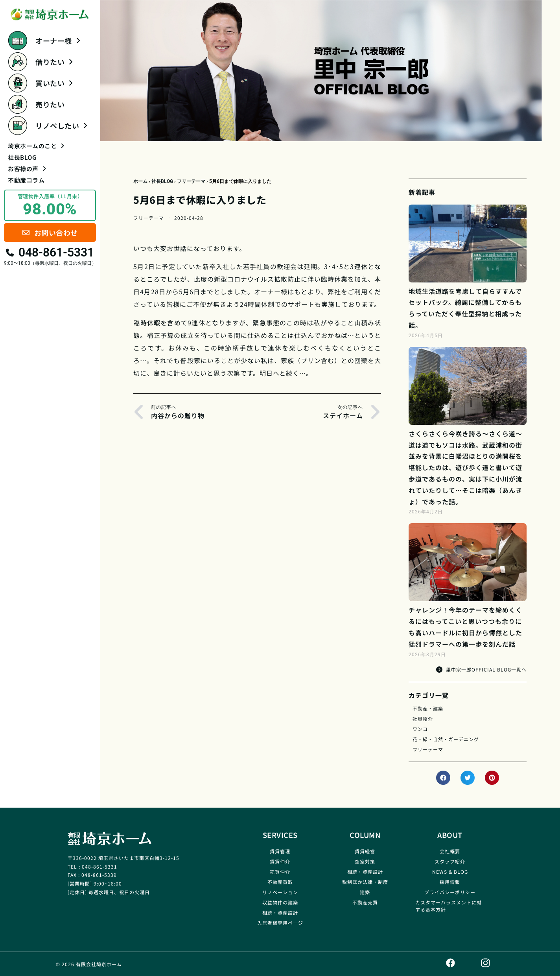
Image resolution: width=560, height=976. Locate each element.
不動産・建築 (428, 708)
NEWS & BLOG (450, 872)
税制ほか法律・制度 (365, 882)
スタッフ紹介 (450, 861)
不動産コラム (26, 180)
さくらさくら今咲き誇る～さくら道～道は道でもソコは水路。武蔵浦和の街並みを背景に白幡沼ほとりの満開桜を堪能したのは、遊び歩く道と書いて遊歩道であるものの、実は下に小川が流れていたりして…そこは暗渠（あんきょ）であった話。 (465, 468)
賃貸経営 (365, 851)
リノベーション (280, 892)
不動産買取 (280, 882)
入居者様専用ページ (280, 923)
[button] (443, 778)
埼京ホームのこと (36, 146)
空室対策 (365, 861)
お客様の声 (27, 169)
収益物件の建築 (280, 902)
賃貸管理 (280, 851)
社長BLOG (22, 157)
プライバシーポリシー (450, 892)
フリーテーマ (191, 181)
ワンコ (420, 729)
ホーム (140, 181)
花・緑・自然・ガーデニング (446, 739)
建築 (365, 892)
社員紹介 (423, 719)
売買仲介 (280, 872)
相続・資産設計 (280, 912)
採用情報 (450, 882)
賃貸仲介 (280, 861)
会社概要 (450, 851)
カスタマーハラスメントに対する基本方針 (449, 906)
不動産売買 (365, 902)
